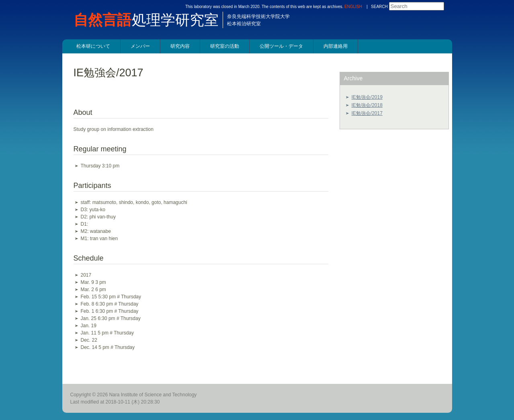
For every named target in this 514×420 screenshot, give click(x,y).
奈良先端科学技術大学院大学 (258, 16)
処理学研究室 (150, 20)
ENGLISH (353, 7)
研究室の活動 (225, 46)
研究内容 (180, 46)
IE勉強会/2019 (367, 97)
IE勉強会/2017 (367, 113)
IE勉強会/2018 (367, 105)
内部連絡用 (336, 46)
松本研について (93, 46)
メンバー (140, 46)
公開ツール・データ (281, 46)
